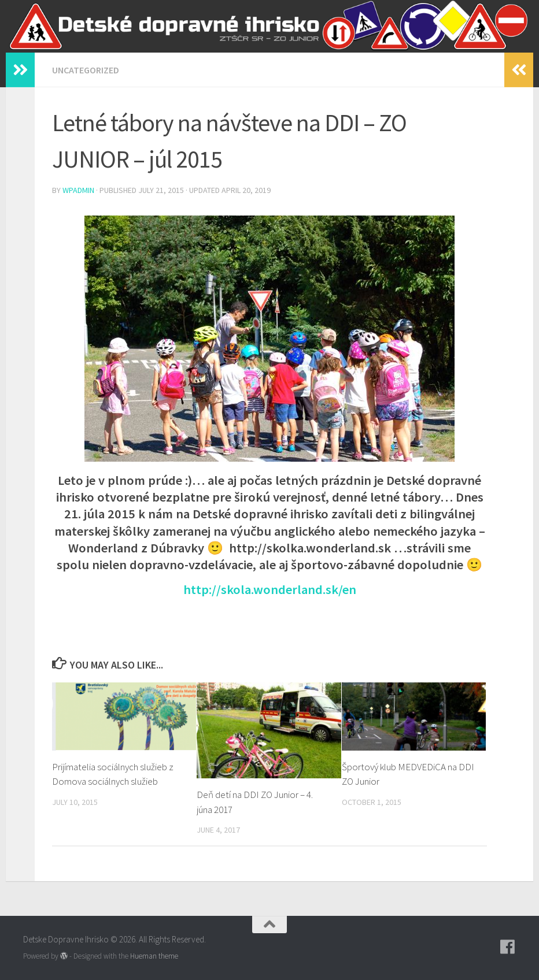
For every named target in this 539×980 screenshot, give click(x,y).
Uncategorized (86, 70)
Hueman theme (154, 956)
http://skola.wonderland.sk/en (270, 589)
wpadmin (78, 190)
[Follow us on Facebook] (508, 947)
